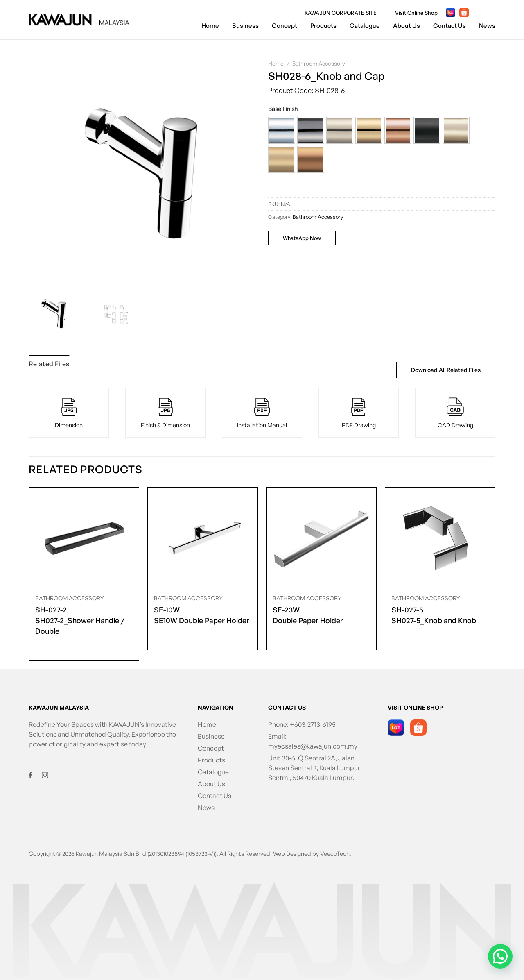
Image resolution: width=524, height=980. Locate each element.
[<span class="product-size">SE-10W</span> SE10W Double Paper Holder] (203, 539)
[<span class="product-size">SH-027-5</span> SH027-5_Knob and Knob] (440, 539)
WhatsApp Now (302, 238)
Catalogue (365, 26)
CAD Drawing (455, 425)
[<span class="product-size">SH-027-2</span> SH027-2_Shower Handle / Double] (84, 539)
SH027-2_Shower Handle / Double (84, 620)
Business (245, 26)
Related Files (49, 364)
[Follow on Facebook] (479, 12)
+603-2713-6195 (313, 724)
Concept (285, 26)
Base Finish (283, 109)
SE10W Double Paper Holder (202, 615)
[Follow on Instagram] (492, 12)
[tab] (49, 364)
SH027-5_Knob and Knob (434, 615)
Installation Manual (262, 425)
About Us (407, 26)
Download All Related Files (446, 370)
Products (323, 26)
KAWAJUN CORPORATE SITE (341, 13)
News (487, 26)
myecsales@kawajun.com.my (313, 746)
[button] (282, 130)
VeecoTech (335, 853)
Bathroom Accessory (319, 63)
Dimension (69, 425)
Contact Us (449, 26)
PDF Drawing (359, 425)
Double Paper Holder (308, 615)
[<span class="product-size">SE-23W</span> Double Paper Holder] (321, 539)
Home (210, 26)
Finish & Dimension (165, 425)
